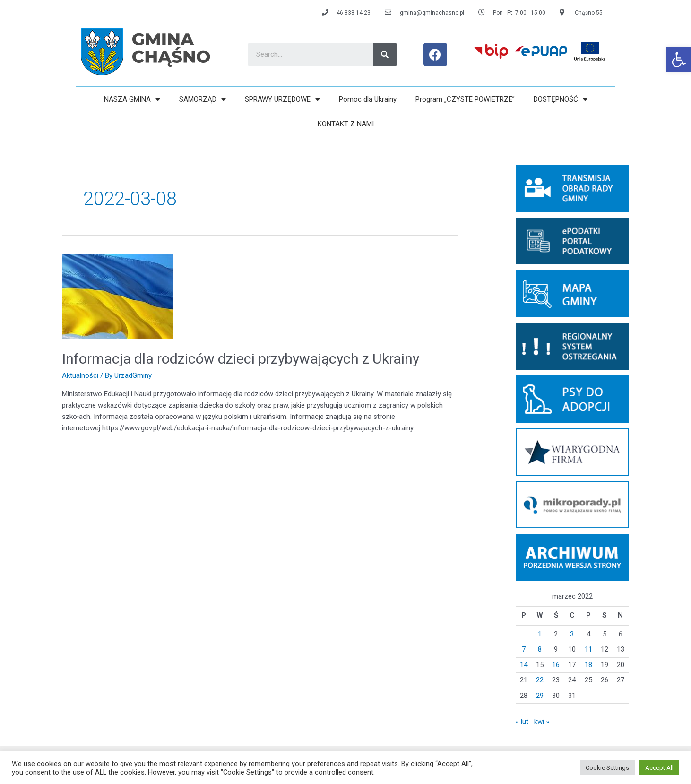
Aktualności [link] (80, 375)
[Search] (385, 54)
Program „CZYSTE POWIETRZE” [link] (465, 99)
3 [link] (572, 634)
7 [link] (524, 649)
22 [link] (540, 680)
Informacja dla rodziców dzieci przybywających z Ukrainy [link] (241, 359)
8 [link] (540, 649)
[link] (679, 60)
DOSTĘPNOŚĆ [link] (561, 100)
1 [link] (540, 634)
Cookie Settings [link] (607, 768)
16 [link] (556, 665)
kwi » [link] (542, 722)
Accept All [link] (659, 768)
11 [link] (588, 649)
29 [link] (540, 696)
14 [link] (524, 665)
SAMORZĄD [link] (203, 100)
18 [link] (588, 665)
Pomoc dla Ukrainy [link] (368, 99)
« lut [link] (522, 722)
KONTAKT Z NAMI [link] (346, 124)
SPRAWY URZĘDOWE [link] (282, 100)
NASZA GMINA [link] (132, 100)
